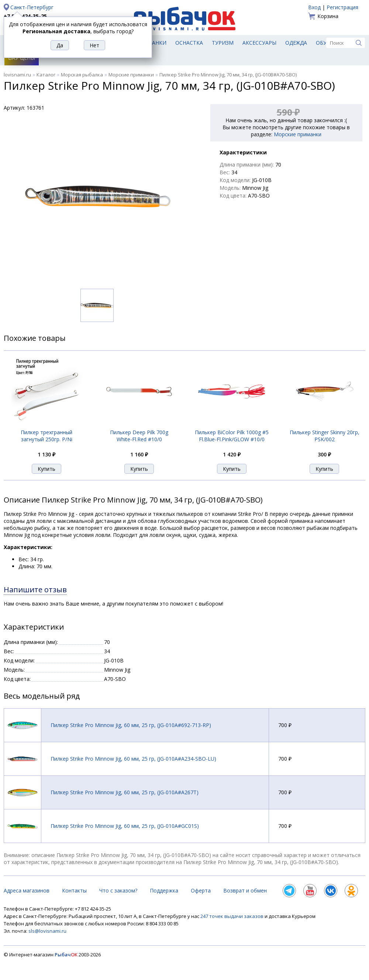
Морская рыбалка (82, 75)
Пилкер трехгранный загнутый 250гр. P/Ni (46, 436)
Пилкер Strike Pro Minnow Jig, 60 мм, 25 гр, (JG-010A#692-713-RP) (131, 725)
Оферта (201, 890)
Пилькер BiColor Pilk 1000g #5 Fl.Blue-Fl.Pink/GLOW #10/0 (232, 436)
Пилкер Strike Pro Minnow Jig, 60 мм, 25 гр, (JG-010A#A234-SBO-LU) (133, 759)
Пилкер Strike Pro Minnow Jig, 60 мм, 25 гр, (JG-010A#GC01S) (125, 826)
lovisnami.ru (17, 75)
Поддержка (164, 890)
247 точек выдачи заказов (232, 916)
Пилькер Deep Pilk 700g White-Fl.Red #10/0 (139, 436)
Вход (314, 7)
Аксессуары (259, 43)
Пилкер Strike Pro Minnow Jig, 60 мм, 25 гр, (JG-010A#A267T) (125, 792)
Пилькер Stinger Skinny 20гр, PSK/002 (325, 436)
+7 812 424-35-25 (25, 16)
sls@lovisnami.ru (47, 931)
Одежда (296, 43)
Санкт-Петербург (32, 7)
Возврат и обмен (245, 890)
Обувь (325, 43)
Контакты (74, 890)
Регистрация (342, 7)
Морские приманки (131, 75)
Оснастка (189, 43)
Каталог (46, 75)
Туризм (223, 43)
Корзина (328, 16)
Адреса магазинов (27, 890)
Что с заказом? (118, 890)
